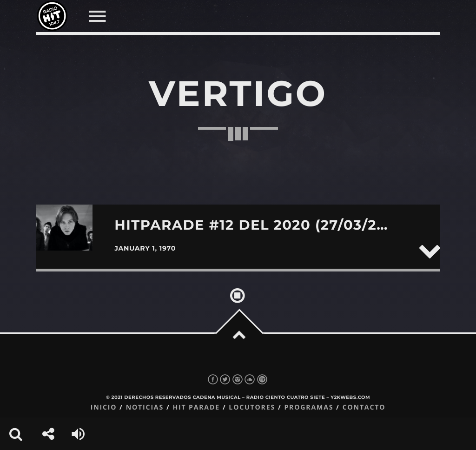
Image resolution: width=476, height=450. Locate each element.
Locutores (252, 407)
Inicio (104, 407)
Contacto (364, 407)
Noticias (145, 407)
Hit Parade (196, 407)
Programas (309, 407)
